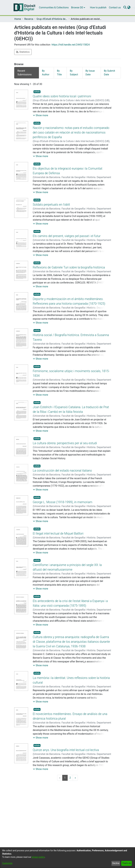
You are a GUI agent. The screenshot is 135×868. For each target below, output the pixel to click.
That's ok (127, 863)
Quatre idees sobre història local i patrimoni (62, 96)
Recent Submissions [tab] (25, 73)
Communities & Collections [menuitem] (54, 8)
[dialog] (67, 858)
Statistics (23, 52)
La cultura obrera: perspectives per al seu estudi (65, 443)
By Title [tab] (59, 73)
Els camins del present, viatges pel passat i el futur (67, 236)
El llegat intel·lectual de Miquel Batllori (58, 538)
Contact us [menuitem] (115, 8)
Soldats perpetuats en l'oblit (51, 205)
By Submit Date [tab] (110, 73)
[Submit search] (125, 8)
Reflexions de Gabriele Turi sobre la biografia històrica (69, 267)
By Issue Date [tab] (90, 73)
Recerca (29, 19)
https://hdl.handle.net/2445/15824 (71, 45)
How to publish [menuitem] (98, 8)
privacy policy (38, 857)
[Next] (75, 782)
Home (18, 19)
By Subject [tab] (74, 73)
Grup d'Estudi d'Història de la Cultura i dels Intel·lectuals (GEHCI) (52, 19)
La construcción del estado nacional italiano (62, 475)
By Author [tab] (46, 73)
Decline (116, 863)
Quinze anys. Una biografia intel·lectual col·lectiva (66, 754)
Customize (7, 863)
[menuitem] (78, 8)
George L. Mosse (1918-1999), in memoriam (62, 506)
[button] (40, 115)
